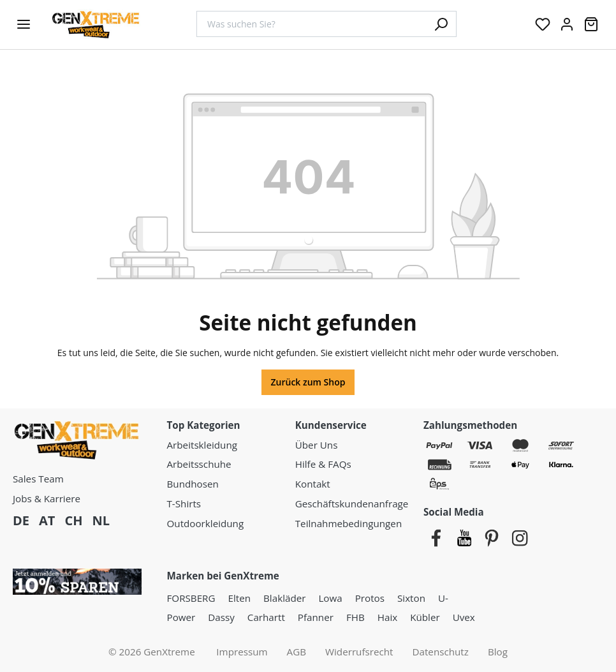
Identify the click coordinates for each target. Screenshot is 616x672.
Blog (498, 652)
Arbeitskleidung (202, 445)
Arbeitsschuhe (199, 464)
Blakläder (284, 598)
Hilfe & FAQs (323, 464)
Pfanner (316, 617)
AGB (297, 652)
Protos (370, 598)
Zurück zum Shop (308, 382)
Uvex (464, 617)
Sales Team (38, 479)
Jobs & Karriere (47, 498)
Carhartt (266, 617)
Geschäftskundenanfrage (352, 504)
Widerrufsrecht (359, 652)
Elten (240, 598)
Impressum (242, 652)
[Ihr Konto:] (567, 24)
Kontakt (313, 484)
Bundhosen (193, 484)
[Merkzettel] (543, 24)
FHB (356, 617)
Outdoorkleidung (206, 523)
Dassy (221, 617)
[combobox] (311, 24)
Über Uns (317, 445)
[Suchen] (441, 24)
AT (47, 520)
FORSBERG (191, 598)
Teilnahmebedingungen (348, 523)
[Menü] (24, 24)
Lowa (330, 598)
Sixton (411, 598)
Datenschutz (441, 652)
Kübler (425, 617)
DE (21, 520)
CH (73, 520)
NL (101, 520)
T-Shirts (184, 504)
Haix (387, 617)
